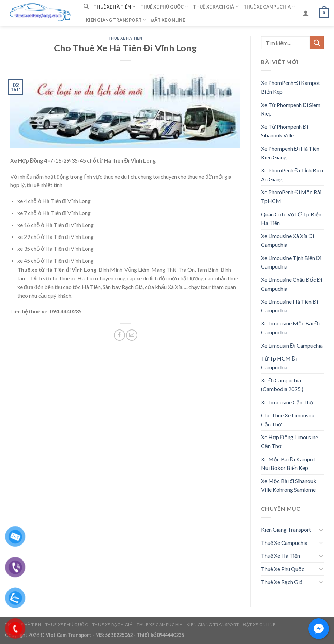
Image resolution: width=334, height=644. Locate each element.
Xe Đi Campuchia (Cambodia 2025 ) (282, 385)
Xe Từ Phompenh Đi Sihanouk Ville (285, 131)
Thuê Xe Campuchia (270, 7)
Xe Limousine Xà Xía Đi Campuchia (287, 240)
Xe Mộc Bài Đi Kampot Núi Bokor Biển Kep (288, 464)
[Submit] (317, 43)
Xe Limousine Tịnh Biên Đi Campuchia (291, 262)
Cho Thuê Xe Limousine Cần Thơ (288, 420)
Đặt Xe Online (168, 20)
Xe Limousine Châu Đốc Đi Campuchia (292, 284)
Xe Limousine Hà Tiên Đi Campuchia (290, 306)
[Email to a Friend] (132, 335)
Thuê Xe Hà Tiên (114, 7)
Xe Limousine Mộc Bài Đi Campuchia (290, 328)
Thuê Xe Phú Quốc (164, 7)
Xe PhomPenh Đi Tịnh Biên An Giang (292, 175)
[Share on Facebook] (119, 335)
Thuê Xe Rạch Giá (216, 7)
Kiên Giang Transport (116, 20)
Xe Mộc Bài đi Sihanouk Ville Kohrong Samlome (289, 485)
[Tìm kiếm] (86, 6)
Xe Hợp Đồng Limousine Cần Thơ (290, 441)
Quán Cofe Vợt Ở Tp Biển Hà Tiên (291, 219)
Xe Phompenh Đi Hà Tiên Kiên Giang (290, 153)
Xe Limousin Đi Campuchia (292, 345)
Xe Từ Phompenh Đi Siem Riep (291, 109)
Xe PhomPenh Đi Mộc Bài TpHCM (291, 196)
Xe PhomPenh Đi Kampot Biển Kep (291, 87)
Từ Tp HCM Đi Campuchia (279, 363)
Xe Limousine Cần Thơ (287, 402)
